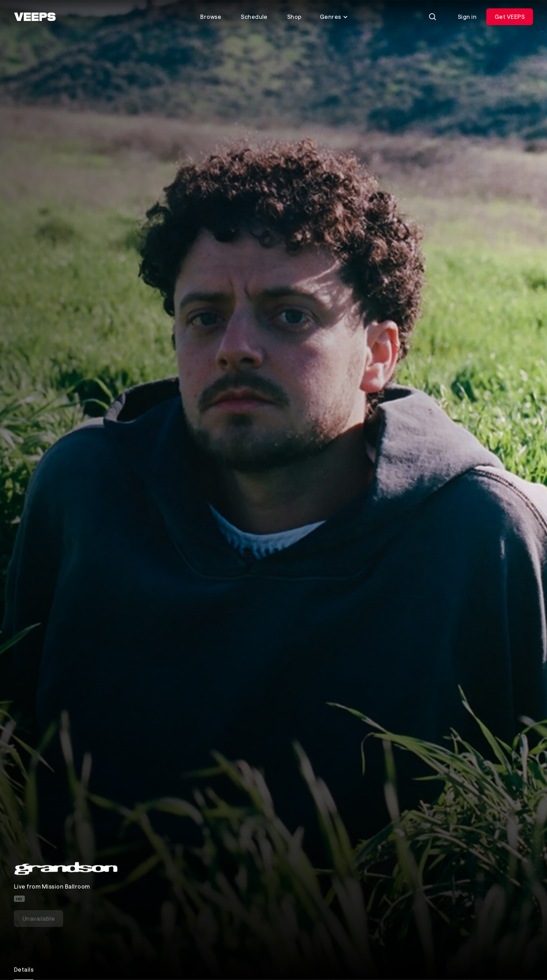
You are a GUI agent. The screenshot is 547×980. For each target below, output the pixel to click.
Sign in (467, 17)
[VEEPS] (35, 17)
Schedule (254, 17)
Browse (211, 17)
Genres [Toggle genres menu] (334, 17)
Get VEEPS (510, 17)
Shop (294, 17)
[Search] (433, 17)
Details (24, 969)
